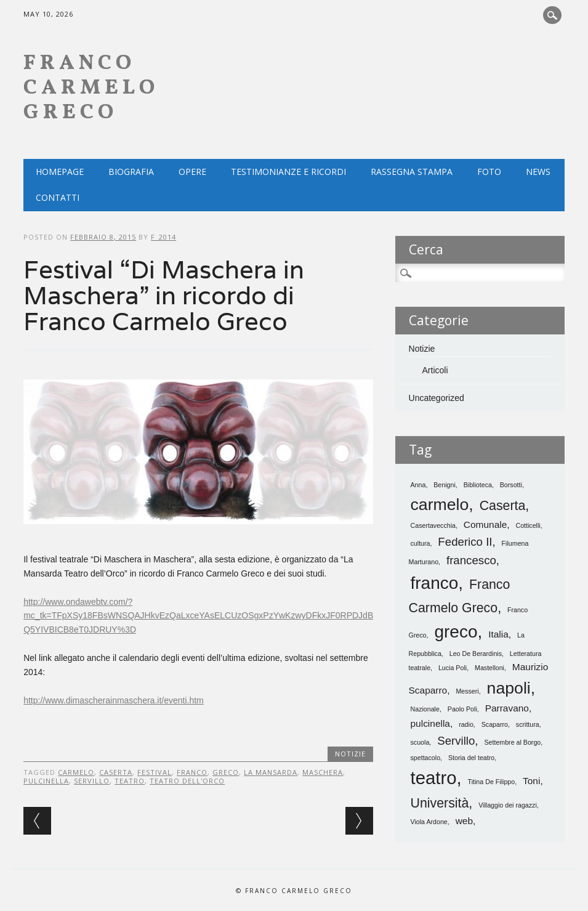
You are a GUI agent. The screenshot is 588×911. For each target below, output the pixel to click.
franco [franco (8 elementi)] (435, 583)
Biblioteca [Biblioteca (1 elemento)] (478, 485)
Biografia (131, 172)
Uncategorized (437, 398)
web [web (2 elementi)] (464, 821)
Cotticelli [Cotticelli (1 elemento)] (528, 525)
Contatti (58, 197)
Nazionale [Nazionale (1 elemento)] (425, 709)
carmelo (76, 772)
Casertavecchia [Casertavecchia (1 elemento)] (433, 525)
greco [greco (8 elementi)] (456, 632)
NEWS (538, 172)
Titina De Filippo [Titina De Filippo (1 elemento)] (492, 782)
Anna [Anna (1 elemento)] (418, 485)
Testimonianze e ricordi (288, 172)
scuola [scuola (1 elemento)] (420, 742)
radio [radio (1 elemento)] (466, 724)
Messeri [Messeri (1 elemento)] (467, 691)
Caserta (116, 772)
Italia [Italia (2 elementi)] (498, 634)
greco (226, 772)
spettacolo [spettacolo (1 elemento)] (426, 758)
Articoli (435, 370)
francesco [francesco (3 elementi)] (471, 560)
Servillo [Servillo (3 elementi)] (456, 741)
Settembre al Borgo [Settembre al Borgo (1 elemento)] (512, 742)
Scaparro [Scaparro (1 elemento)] (495, 724)
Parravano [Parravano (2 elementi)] (507, 708)
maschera (323, 772)
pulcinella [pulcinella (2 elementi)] (430, 723)
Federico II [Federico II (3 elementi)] (465, 542)
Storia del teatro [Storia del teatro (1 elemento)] (471, 758)
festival (155, 772)
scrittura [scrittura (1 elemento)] (528, 724)
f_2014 (163, 237)
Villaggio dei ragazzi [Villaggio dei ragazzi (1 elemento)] (508, 805)
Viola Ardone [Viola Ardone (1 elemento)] (429, 822)
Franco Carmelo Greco (91, 88)
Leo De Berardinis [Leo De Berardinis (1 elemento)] (476, 654)
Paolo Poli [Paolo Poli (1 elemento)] (462, 709)
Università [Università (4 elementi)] (440, 803)
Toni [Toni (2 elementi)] (531, 781)
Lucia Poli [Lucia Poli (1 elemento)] (453, 668)
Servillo (92, 781)
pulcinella (46, 781)
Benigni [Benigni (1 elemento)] (445, 485)
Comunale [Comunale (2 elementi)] (485, 524)
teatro (130, 781)
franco (192, 772)
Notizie (350, 754)
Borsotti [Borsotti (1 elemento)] (511, 485)
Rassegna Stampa (412, 172)
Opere (192, 172)
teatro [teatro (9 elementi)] (434, 778)
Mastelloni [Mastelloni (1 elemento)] (489, 668)
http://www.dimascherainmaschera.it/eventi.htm (114, 700)
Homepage (60, 172)
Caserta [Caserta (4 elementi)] (503, 506)
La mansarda (271, 772)
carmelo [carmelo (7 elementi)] (440, 504)
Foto (489, 172)
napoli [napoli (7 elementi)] (509, 688)
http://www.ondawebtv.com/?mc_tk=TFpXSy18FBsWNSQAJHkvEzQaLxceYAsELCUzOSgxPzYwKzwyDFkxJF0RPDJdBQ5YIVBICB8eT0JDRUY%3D (198, 616)
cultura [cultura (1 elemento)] (421, 543)
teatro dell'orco (187, 781)
